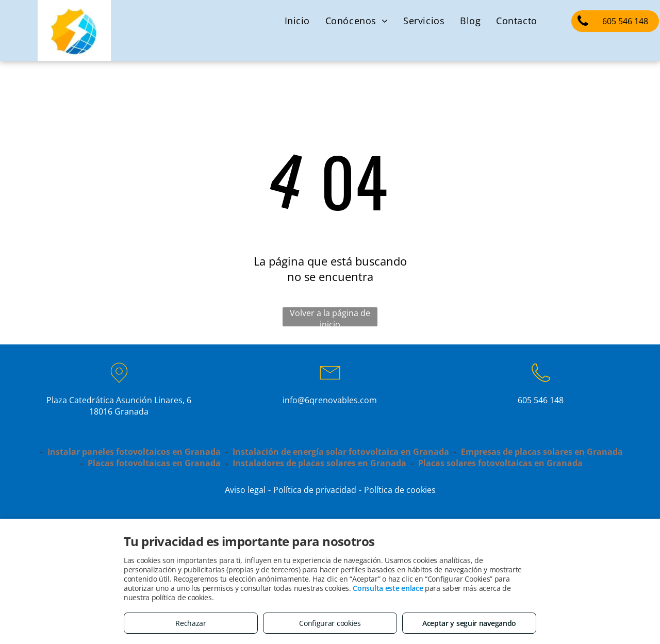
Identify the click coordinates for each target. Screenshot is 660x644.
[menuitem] (297, 20)
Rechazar (191, 623)
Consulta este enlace (388, 588)
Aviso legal (245, 490)
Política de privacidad (315, 490)
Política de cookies (400, 490)
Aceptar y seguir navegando (469, 623)
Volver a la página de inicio (330, 317)
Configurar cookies (330, 623)
